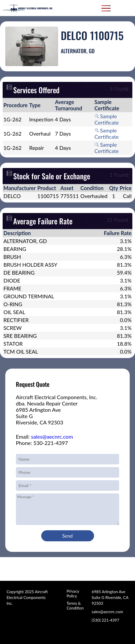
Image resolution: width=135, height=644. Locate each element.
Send (67, 536)
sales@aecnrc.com (52, 437)
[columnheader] (16, 105)
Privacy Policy (73, 593)
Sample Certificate (107, 119)
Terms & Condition (75, 606)
